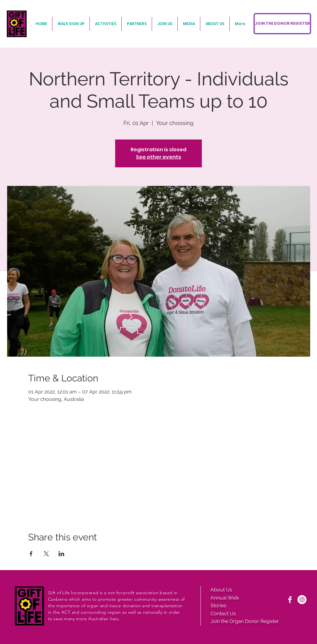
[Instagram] (302, 600)
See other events (158, 157)
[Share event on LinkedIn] (61, 554)
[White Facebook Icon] (290, 600)
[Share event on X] (46, 554)
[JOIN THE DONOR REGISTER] (282, 24)
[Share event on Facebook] (31, 554)
